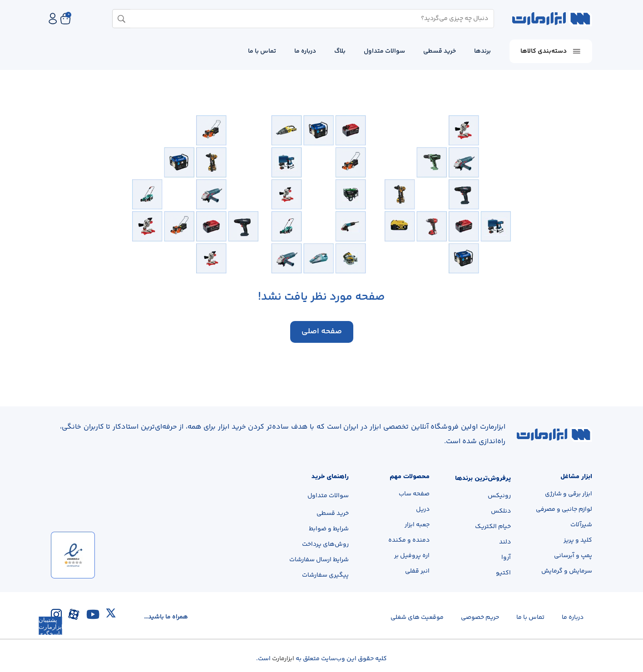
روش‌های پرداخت (325, 544)
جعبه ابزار (417, 525)
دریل (423, 510)
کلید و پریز (578, 541)
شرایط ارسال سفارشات (319, 560)
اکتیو (503, 573)
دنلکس (501, 512)
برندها (482, 51)
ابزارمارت (283, 659)
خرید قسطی (440, 51)
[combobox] (307, 19)
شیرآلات (581, 525)
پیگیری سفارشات (325, 575)
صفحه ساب (414, 494)
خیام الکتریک (493, 527)
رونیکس (499, 496)
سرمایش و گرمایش (567, 572)
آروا (506, 558)
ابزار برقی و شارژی (569, 494)
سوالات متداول (384, 51)
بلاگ (340, 51)
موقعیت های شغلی (417, 618)
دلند (505, 543)
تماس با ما (262, 51)
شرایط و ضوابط (329, 529)
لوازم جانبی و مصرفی (564, 510)
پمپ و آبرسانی (573, 556)
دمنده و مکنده (409, 541)
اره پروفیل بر (412, 556)
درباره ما (305, 51)
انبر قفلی (417, 572)
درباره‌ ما (573, 618)
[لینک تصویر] (554, 435)
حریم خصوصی (480, 618)
